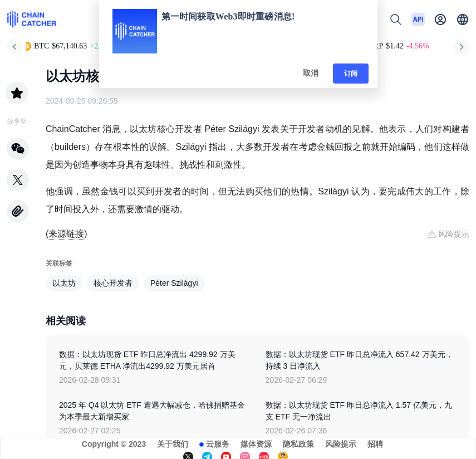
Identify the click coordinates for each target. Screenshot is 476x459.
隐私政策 (298, 444)
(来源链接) (67, 234)
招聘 (375, 444)
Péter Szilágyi (174, 283)
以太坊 (64, 283)
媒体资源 (256, 444)
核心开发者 (113, 283)
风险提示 (341, 444)
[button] (463, 19)
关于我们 (173, 444)
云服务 (218, 444)
